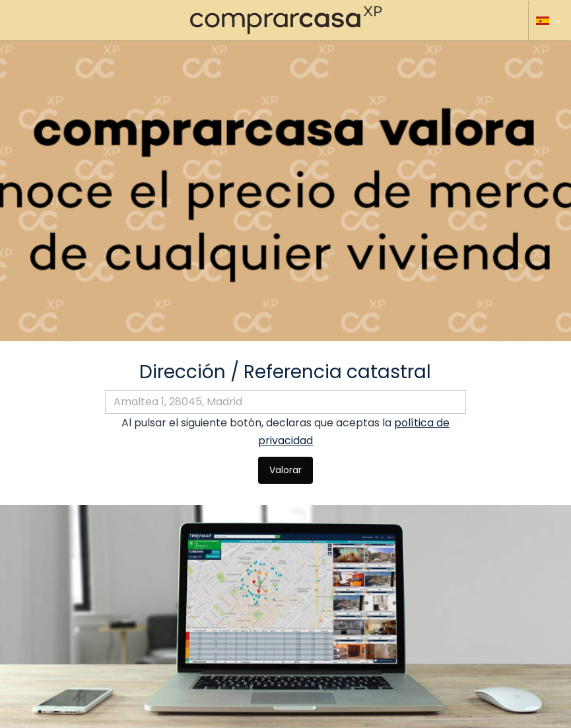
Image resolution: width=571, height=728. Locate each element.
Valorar (285, 470)
